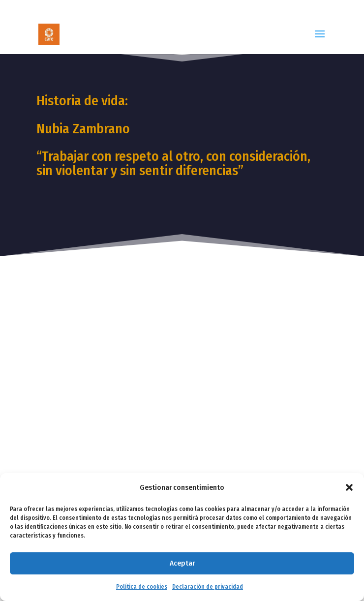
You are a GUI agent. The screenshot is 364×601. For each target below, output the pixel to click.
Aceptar (182, 563)
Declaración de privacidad (208, 587)
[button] (349, 487)
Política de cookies (142, 587)
